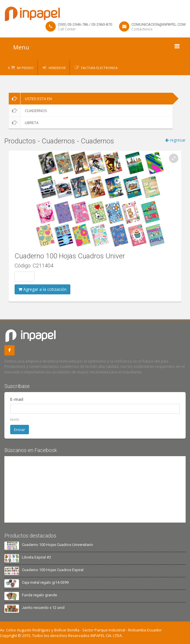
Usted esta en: (31, 99)
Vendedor (57, 68)
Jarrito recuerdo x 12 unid (43, 608)
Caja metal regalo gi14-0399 (45, 582)
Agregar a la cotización (42, 289)
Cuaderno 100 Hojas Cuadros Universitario (57, 545)
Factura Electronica (99, 68)
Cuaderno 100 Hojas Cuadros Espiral (53, 570)
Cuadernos (28, 111)
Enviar (20, 430)
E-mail (17, 399)
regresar (175, 140)
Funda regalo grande (39, 595)
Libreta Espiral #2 (36, 557)
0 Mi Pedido (21, 68)
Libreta (24, 123)
